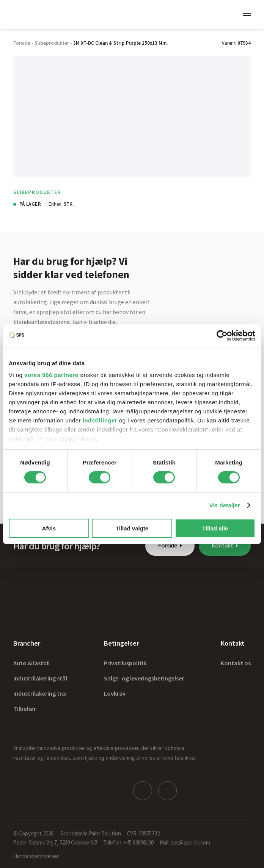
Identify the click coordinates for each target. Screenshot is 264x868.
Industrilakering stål (40, 678)
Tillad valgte (132, 528)
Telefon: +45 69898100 (128, 842)
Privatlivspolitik (125, 663)
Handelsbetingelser (36, 855)
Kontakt (222, 545)
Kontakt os (236, 663)
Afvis (49, 528)
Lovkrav (115, 693)
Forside (168, 545)
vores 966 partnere (51, 375)
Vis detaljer (225, 505)
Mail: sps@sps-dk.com (185, 842)
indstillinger (100, 420)
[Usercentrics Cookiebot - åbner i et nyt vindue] (222, 335)
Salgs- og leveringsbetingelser (144, 678)
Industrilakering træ (40, 693)
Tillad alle (215, 528)
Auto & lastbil (31, 663)
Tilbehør (25, 708)
